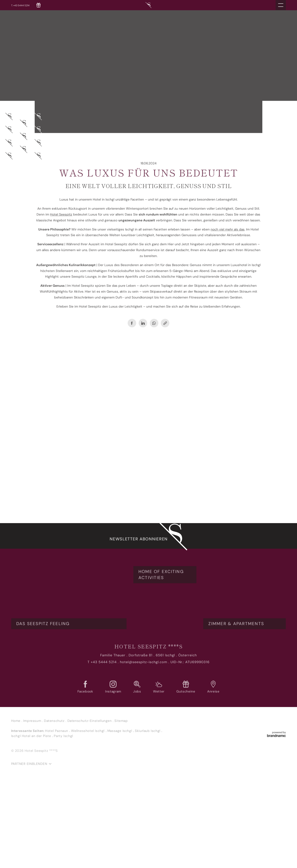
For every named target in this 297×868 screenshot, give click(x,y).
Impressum (33, 809)
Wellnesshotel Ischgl (88, 819)
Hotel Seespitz (61, 212)
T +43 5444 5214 (102, 750)
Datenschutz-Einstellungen (90, 809)
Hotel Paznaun (57, 819)
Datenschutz (55, 809)
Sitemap (121, 809)
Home (16, 809)
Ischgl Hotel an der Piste (32, 824)
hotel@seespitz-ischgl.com (144, 750)
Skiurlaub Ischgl (148, 819)
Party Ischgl (63, 824)
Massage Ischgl (120, 819)
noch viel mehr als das (228, 227)
